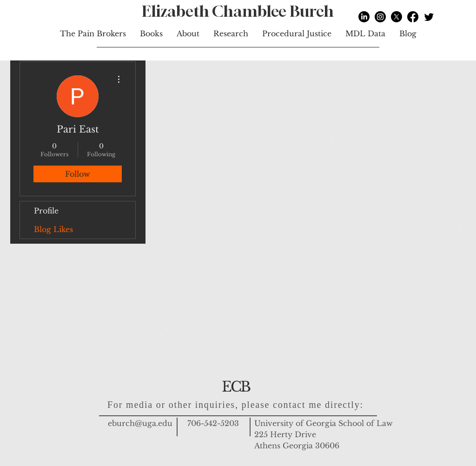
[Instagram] (380, 17)
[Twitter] (429, 17)
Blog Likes (53, 229)
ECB (236, 387)
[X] (397, 17)
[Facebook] (413, 17)
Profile (46, 211)
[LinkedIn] (364, 17)
